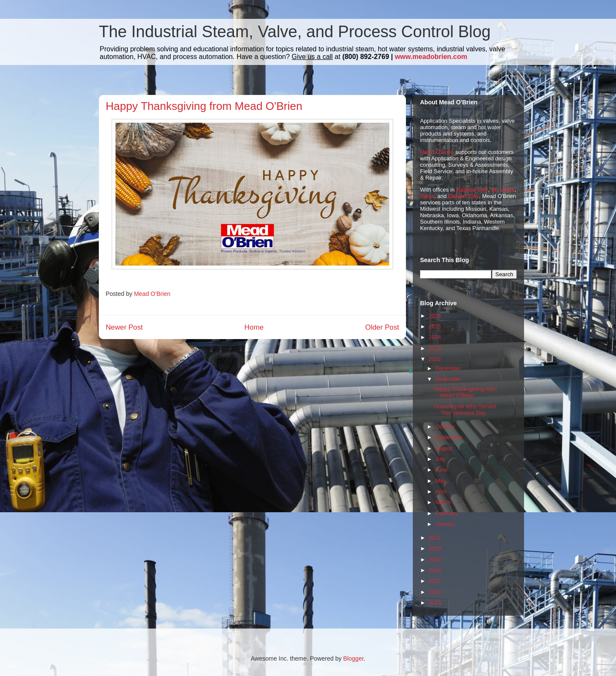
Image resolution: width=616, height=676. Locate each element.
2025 (435, 326)
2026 (435, 316)
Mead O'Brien (437, 152)
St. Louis (503, 190)
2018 (435, 570)
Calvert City (464, 196)
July (440, 459)
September (449, 437)
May (441, 481)
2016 (435, 592)
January (445, 524)
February (447, 513)
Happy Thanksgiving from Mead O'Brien (465, 392)
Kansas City (472, 190)
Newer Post (124, 327)
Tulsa (427, 196)
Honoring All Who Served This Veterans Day (465, 410)
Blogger (353, 658)
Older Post (382, 327)
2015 (435, 603)
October (445, 427)
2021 (435, 538)
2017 (435, 581)
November (448, 379)
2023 (435, 348)
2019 (435, 559)
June (441, 470)
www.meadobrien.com (431, 57)
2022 (435, 359)
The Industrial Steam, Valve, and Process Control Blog (295, 32)
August (444, 448)
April (441, 492)
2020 (435, 548)
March (443, 502)
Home (254, 327)
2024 (435, 337)
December (448, 368)
